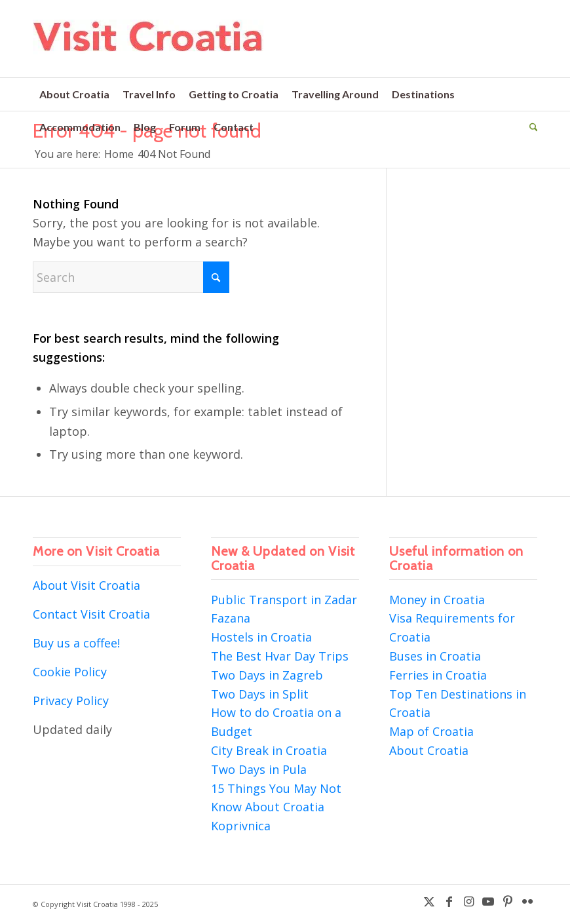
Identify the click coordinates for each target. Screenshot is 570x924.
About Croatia (429, 750)
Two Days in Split (260, 694)
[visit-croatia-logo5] (148, 48)
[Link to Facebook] (449, 901)
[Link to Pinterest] (508, 901)
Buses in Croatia (435, 656)
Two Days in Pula (259, 769)
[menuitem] (74, 94)
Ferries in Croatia (438, 675)
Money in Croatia (437, 600)
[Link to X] (429, 901)
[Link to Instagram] (468, 901)
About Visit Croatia (86, 585)
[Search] (530, 127)
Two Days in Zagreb (267, 675)
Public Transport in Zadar (284, 600)
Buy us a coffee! (76, 643)
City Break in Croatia (269, 750)
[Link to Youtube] (488, 901)
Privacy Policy (71, 701)
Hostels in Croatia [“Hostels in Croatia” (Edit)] (261, 637)
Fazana (231, 618)
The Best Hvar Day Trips (280, 656)
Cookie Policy (70, 672)
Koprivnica (241, 826)
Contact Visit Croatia (91, 614)
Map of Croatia (431, 731)
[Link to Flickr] (527, 901)
